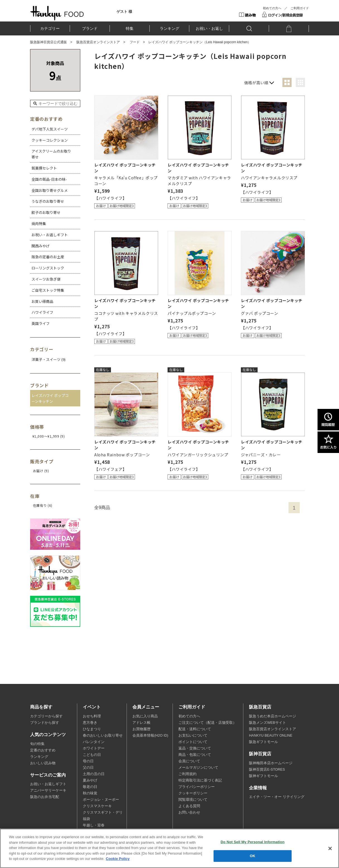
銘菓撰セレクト (44, 168)
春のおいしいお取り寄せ (103, 736)
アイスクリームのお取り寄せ (51, 154)
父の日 (88, 768)
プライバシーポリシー (197, 787)
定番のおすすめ (43, 750)
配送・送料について (195, 729)
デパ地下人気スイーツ (50, 129)
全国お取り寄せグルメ (50, 190)
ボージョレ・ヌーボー (101, 800)
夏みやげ (90, 780)
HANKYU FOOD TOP (57, 13)
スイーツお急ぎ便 (46, 279)
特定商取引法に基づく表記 (200, 780)
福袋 (86, 819)
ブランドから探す (45, 723)
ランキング (169, 28)
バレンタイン (94, 742)
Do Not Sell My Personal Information (252, 842)
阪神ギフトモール (263, 776)
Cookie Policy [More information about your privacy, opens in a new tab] (118, 859)
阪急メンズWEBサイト (267, 723)
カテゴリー (50, 28)
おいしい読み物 (43, 763)
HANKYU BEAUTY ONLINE (271, 736)
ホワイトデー (94, 748)
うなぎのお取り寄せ (48, 201)
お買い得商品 (42, 301)
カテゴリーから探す (46, 716)
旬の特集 (37, 744)
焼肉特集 (39, 224)
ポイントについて (193, 742)
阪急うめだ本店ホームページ (273, 716)
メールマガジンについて (198, 768)
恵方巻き (90, 723)
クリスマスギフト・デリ (103, 812)
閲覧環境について (193, 800)
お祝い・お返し (209, 28)
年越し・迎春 (94, 825)
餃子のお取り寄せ (46, 212)
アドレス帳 (141, 723)
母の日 (88, 761)
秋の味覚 (90, 793)
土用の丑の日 (94, 774)
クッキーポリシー (193, 793)
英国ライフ (41, 323)
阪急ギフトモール (263, 742)
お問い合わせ (189, 812)
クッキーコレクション (50, 140)
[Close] (330, 848)
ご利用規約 (187, 774)
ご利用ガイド (300, 8)
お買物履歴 (141, 729)
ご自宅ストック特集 (48, 290)
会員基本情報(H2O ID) (150, 736)
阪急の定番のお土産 (48, 257)
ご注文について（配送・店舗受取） (207, 723)
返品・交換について (195, 748)
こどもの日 (92, 755)
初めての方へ (272, 8)
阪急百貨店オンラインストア (98, 42)
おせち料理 (92, 716)
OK (253, 856)
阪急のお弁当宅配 (45, 797)
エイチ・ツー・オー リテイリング (277, 797)
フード (135, 42)
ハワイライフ (42, 312)
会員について (189, 761)
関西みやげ (41, 246)
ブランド (90, 28)
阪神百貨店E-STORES (267, 770)
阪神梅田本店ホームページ (271, 763)
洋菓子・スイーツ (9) (49, 359)
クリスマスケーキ (97, 806)
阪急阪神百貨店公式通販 (49, 42)
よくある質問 (189, 806)
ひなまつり (92, 729)
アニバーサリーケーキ (48, 790)
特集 (130, 28)
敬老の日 (90, 787)
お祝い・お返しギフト (50, 235)
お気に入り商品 (145, 716)
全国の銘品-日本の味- (49, 179)
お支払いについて (193, 736)
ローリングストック (48, 268)
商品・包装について (195, 755)
